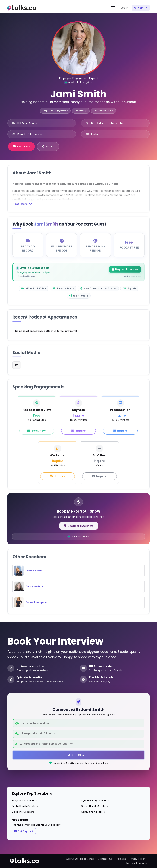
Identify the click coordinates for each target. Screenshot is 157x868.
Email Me (22, 146)
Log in (124, 8)
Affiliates (120, 859)
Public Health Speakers (25, 806)
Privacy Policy (137, 859)
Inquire (78, 434)
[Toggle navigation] (113, 8)
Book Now (37, 434)
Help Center (88, 859)
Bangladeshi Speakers (24, 800)
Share (48, 146)
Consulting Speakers (93, 812)
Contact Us (105, 859)
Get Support (24, 831)
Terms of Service (136, 863)
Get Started (78, 755)
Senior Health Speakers (95, 806)
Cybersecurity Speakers (95, 800)
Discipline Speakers (23, 812)
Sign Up (141, 8)
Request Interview (125, 273)
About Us (72, 859)
